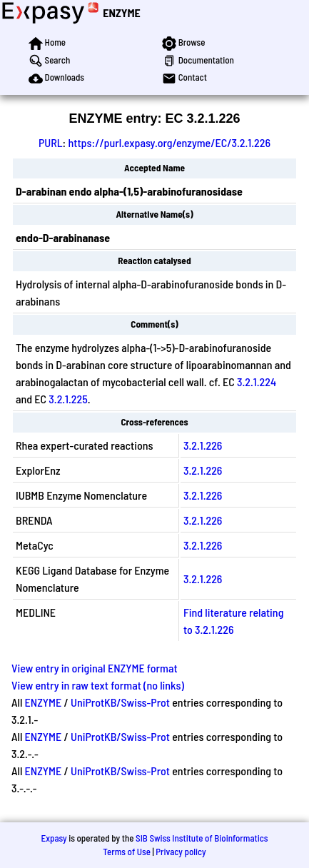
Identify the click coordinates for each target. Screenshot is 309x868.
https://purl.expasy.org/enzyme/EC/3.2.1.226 (169, 142)
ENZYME (121, 12)
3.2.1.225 (68, 399)
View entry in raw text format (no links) (98, 685)
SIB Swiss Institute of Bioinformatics (202, 838)
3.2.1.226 (203, 445)
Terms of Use (127, 852)
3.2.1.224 (257, 382)
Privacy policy (181, 852)
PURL (51, 142)
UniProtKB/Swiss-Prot (120, 702)
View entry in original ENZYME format (95, 668)
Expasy (54, 838)
